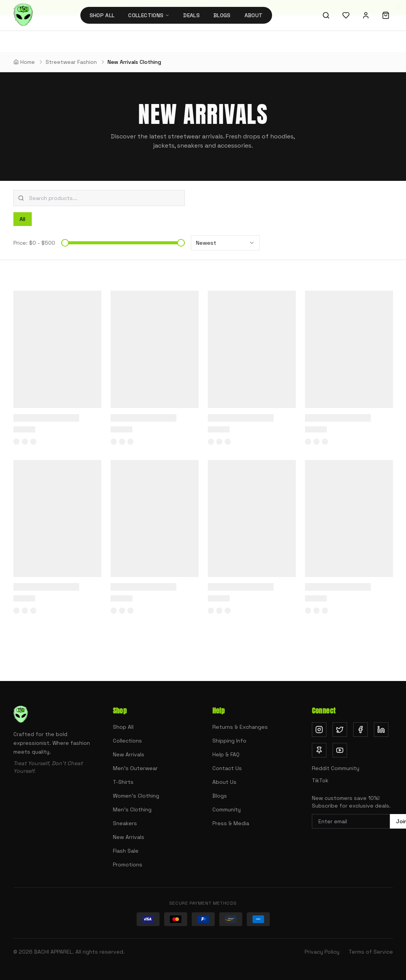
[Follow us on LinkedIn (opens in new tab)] (381, 730)
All (23, 219)
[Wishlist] (346, 15)
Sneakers (125, 823)
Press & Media (231, 823)
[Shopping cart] (386, 15)
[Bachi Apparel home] (23, 15)
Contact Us (227, 768)
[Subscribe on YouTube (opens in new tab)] (340, 750)
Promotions (128, 865)
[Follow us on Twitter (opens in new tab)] (340, 730)
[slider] (65, 243)
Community (227, 809)
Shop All (102, 15)
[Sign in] (366, 15)
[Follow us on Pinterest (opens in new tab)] (319, 750)
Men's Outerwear (135, 768)
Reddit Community (336, 768)
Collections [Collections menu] (149, 15)
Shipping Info (229, 741)
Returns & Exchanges (240, 727)
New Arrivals (129, 754)
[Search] (326, 15)
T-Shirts (123, 782)
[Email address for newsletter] (351, 821)
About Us (224, 782)
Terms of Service (371, 952)
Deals (192, 15)
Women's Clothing (136, 796)
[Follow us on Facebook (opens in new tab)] (360, 730)
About (254, 15)
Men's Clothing (132, 809)
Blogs (222, 15)
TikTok (320, 780)
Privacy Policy (322, 952)
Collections (127, 741)
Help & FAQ (226, 754)
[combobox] (99, 198)
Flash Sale (126, 851)
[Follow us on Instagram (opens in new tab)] (319, 730)
